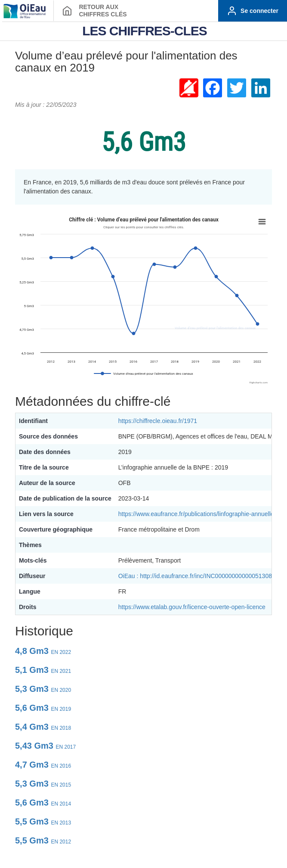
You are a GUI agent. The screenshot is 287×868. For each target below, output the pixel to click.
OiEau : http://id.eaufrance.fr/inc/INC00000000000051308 (195, 576)
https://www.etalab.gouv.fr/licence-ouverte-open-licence (192, 607)
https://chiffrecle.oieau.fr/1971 (158, 421)
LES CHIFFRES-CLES (145, 31)
